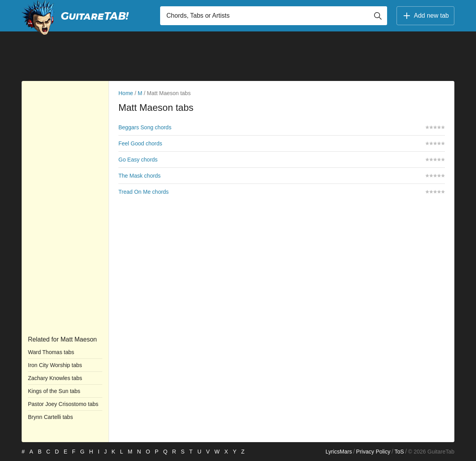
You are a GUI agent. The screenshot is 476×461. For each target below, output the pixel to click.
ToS (399, 452)
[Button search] (378, 16)
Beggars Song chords (145, 127)
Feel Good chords (140, 143)
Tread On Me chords (144, 192)
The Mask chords (139, 176)
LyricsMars (339, 452)
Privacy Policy (373, 452)
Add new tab (425, 16)
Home (126, 93)
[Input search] (274, 16)
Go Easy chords (138, 160)
